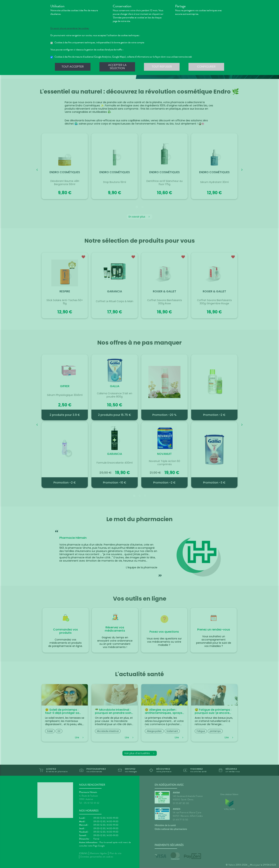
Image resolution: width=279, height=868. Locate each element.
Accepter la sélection (117, 67)
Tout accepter (73, 67)
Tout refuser (162, 67)
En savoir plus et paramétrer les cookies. (70, 28)
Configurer (206, 67)
